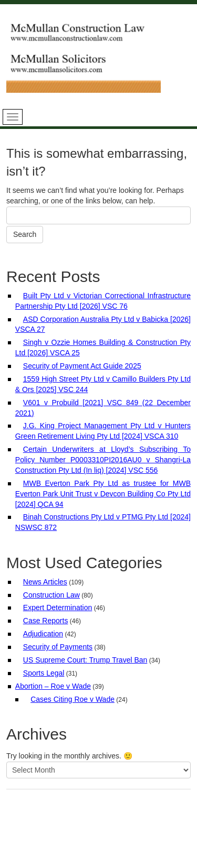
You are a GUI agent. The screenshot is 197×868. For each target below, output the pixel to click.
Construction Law (51, 595)
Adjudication (43, 634)
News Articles (45, 582)
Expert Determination (58, 607)
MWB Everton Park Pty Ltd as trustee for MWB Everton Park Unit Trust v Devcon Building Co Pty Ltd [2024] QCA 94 (103, 494)
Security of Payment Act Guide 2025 (82, 366)
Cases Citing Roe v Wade (72, 699)
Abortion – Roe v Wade (53, 686)
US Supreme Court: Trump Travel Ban (85, 660)
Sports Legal (44, 673)
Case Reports (46, 621)
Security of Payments (58, 647)
